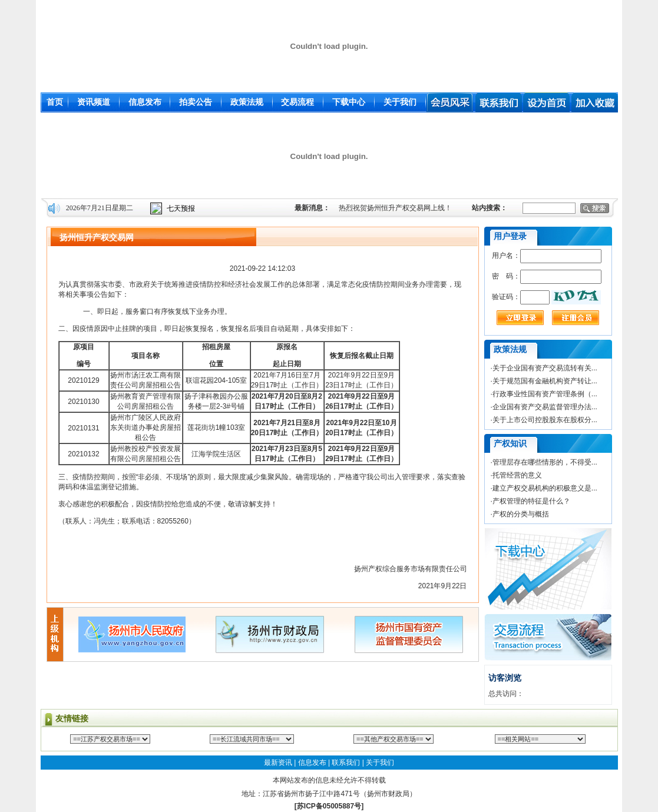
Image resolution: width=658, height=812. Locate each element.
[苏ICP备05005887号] (329, 806)
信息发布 (145, 102)
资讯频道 (94, 102)
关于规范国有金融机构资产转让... (545, 381)
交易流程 (297, 102)
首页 (55, 102)
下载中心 (349, 102)
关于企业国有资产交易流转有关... (545, 368)
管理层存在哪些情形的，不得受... (545, 462)
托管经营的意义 (517, 475)
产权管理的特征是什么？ (531, 501)
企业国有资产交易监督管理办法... (545, 407)
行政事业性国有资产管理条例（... (545, 394)
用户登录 (510, 236)
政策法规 (247, 102)
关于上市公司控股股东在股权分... (545, 420)
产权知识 (510, 443)
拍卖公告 (196, 102)
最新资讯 (278, 763)
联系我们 (346, 763)
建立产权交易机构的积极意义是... (545, 488)
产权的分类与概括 (521, 514)
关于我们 (400, 102)
